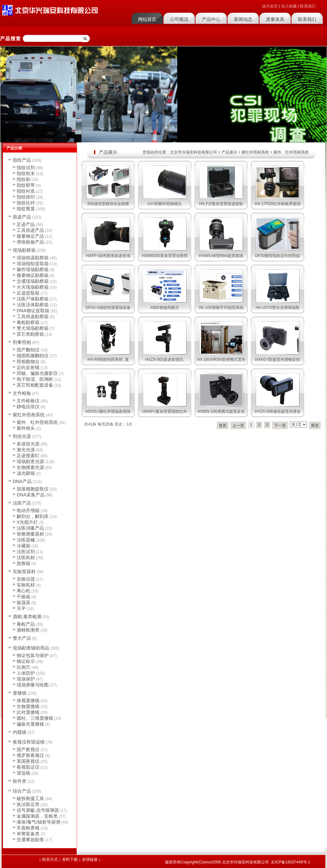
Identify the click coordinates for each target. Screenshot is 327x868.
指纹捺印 (26, 197)
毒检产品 (26, 624)
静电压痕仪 (28, 407)
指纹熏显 (26, 209)
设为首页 (270, 6)
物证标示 (26, 661)
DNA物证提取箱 (33, 311)
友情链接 (90, 860)
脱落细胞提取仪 (33, 489)
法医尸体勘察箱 (33, 299)
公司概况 (179, 19)
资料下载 (70, 860)
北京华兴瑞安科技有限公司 (194, 152)
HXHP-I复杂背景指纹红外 (165, 411)
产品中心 (211, 19)
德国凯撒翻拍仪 (33, 356)
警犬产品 (22, 638)
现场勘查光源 (30, 461)
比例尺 (23, 667)
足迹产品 (26, 224)
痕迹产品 (22, 217)
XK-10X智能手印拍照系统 (221, 308)
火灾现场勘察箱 (33, 287)
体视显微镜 (28, 700)
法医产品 (22, 503)
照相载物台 (28, 362)
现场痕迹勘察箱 (33, 258)
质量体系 (275, 19)
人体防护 (26, 673)
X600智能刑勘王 (164, 308)
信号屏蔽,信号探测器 (38, 810)
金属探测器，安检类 (37, 816)
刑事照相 (22, 342)
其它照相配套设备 (35, 385)
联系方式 (50, 860)
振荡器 (23, 603)
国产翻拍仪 (28, 350)
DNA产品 (22, 481)
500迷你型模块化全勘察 (108, 204)
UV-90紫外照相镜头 (165, 204)
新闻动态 (243, 19)
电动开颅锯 (28, 510)
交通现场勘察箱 (33, 281)
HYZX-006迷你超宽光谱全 (277, 411)
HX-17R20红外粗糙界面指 (277, 204)
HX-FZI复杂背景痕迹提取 (221, 204)
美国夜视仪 (28, 761)
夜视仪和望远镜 (29, 742)
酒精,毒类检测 (27, 617)
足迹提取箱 (28, 293)
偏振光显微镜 (30, 724)
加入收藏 (289, 6)
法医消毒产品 (30, 528)
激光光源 (26, 450)
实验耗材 (26, 585)
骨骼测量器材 (30, 534)
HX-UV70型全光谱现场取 (278, 308)
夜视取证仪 (28, 767)
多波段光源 (28, 444)
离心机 (23, 591)
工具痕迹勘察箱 (33, 316)
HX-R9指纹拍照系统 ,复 (108, 360)
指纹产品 (22, 160)
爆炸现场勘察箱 (33, 269)
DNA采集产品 (31, 495)
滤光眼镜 (26, 473)
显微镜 (20, 693)
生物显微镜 (28, 706)
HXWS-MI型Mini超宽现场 (221, 256)
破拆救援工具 (30, 798)
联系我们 (308, 6)
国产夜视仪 (28, 749)
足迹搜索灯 (28, 456)
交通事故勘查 (30, 840)
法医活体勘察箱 (33, 305)
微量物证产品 (30, 236)
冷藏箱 (23, 546)
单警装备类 (28, 834)
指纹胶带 (26, 185)
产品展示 (229, 152)
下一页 (280, 426)
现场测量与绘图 (33, 685)
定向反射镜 (28, 367)
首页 (223, 426)
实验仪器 (26, 579)
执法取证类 (28, 804)
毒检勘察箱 (28, 322)
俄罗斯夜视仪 (30, 755)
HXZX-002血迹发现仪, (165, 360)
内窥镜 (20, 732)
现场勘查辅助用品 (31, 648)
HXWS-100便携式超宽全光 (221, 411)
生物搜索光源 (30, 467)
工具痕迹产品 (30, 230)
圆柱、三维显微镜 (35, 718)
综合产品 (22, 791)
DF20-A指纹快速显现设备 (108, 308)
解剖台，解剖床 (33, 516)
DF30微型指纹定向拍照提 (278, 256)
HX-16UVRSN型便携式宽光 (221, 360)
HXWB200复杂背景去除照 (164, 256)
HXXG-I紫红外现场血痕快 (108, 411)
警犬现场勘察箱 (33, 328)
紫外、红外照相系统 (291, 152)
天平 (21, 608)
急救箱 (23, 563)
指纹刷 (23, 179)
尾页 (315, 426)
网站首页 (147, 19)
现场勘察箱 (24, 250)
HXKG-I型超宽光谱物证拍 (278, 360)
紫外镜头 (26, 428)
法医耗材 (26, 557)
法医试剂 (26, 552)
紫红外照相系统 (255, 152)
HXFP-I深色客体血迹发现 (108, 256)
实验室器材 (24, 571)
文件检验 (22, 393)
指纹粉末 (26, 173)
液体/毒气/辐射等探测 (39, 822)
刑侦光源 (22, 436)
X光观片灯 (27, 522)
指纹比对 (26, 203)
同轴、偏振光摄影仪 (37, 373)
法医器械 (26, 540)
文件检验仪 (28, 401)
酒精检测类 (28, 630)
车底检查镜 (28, 828)
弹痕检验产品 (30, 242)
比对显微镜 (28, 712)
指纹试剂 (26, 168)
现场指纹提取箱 (33, 264)
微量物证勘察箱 (33, 275)
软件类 (20, 781)
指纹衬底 (26, 191)
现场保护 (26, 679)
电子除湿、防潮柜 (35, 379)
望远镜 (23, 773)
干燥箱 (23, 597)
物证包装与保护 (33, 655)
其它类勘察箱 (30, 334)
